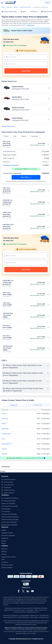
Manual (24, 136)
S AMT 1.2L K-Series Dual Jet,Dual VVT (7, 214)
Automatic (34, 136)
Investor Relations (7, 568)
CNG (15, 136)
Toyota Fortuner (18, 108)
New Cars (9, 7)
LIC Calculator (6, 511)
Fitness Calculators (10, 501)
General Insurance (10, 479)
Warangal (5, 419)
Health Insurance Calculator (10, 517)
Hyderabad (5, 429)
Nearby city (14, 405)
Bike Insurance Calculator (9, 525)
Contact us (5, 562)
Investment (8, 487)
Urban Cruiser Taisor (25, 7)
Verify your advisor (7, 565)
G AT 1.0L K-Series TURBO (7, 326)
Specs (23, 11)
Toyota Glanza (17, 118)
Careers (4, 554)
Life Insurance (8, 482)
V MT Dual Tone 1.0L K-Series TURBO (8, 315)
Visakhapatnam (7, 444)
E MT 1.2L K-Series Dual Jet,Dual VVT (7, 143)
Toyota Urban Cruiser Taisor (22, 31)
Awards (4, 541)
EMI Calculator (6, 509)
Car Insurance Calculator (9, 522)
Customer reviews (7, 533)
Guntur (4, 413)
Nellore (4, 424)
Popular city (38, 405)
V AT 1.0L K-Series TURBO (7, 337)
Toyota (16, 7)
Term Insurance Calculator (10, 506)
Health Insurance (9, 490)
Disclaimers (6, 467)
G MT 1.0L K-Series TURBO (7, 294)
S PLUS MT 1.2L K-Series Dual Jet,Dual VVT (8, 202)
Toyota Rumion (18, 87)
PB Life (4, 543)
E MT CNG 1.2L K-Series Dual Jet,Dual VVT (8, 226)
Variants (34, 11)
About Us (4, 549)
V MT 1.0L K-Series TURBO (7, 304)
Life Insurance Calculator (9, 514)
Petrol (6, 136)
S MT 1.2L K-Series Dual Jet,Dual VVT (7, 190)
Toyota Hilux (17, 97)
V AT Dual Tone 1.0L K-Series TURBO (8, 348)
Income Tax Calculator (8, 503)
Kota (3, 439)
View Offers (25, 177)
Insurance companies (8, 535)
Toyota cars (10, 126)
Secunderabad (6, 434)
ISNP (3, 559)
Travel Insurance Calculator (10, 519)
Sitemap (4, 551)
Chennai (4, 449)
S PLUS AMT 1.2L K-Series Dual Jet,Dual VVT (8, 282)
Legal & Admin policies (9, 557)
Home (3, 7)
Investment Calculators (11, 498)
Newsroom (5, 538)
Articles (4, 530)
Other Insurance (9, 493)
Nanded (4, 454)
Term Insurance (9, 485)
